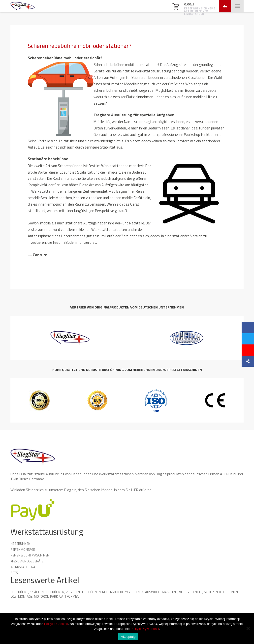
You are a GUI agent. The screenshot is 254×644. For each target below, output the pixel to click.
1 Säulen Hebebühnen (47, 592)
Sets (14, 573)
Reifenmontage (23, 550)
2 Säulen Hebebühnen (83, 592)
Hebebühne (19, 592)
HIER (135, 490)
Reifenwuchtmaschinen (30, 555)
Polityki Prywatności (145, 629)
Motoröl (41, 596)
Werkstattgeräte (24, 567)
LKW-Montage (21, 596)
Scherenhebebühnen (221, 592)
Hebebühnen (20, 544)
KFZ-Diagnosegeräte (27, 561)
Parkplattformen (65, 596)
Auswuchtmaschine (161, 592)
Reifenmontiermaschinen (123, 592)
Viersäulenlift (191, 592)
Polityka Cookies (56, 624)
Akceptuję (128, 637)
